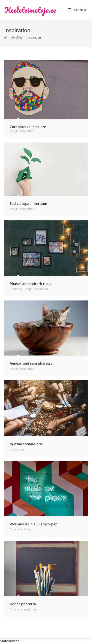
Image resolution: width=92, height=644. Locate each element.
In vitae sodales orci (26, 444)
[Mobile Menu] (78, 10)
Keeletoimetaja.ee (30, 10)
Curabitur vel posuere (28, 127)
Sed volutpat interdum (29, 204)
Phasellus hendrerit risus (30, 284)
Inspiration (34, 37)
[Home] (6, 37)
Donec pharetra (23, 604)
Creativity (16, 289)
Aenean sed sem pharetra (31, 363)
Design (14, 131)
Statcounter (9, 641)
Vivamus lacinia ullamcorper (33, 524)
